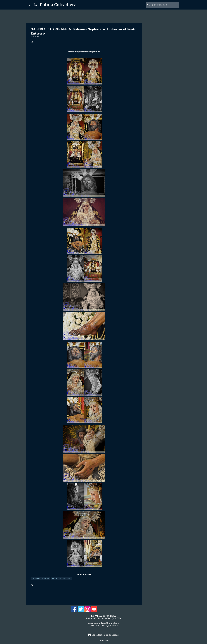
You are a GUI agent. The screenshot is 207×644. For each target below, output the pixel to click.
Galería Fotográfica (40, 579)
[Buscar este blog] (165, 5)
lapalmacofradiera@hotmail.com (103, 623)
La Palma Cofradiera (55, 5)
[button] (32, 42)
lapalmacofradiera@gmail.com (103, 625)
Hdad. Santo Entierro (62, 579)
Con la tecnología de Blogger (104, 635)
